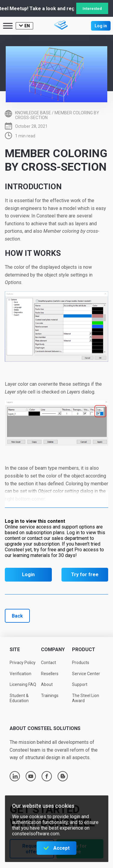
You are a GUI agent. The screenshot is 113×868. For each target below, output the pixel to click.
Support (80, 684)
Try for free (85, 575)
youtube (31, 776)
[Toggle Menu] (8, 26)
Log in (101, 26)
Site (15, 650)
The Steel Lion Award (86, 698)
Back (17, 616)
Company (53, 650)
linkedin (15, 776)
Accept (61, 848)
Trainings (50, 696)
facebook (47, 776)
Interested (92, 9)
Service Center (86, 674)
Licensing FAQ (23, 684)
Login (28, 575)
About (47, 684)
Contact (49, 663)
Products (81, 663)
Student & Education (19, 698)
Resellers (50, 674)
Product (84, 650)
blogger (63, 776)
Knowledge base (33, 113)
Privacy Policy (23, 663)
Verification (20, 674)
